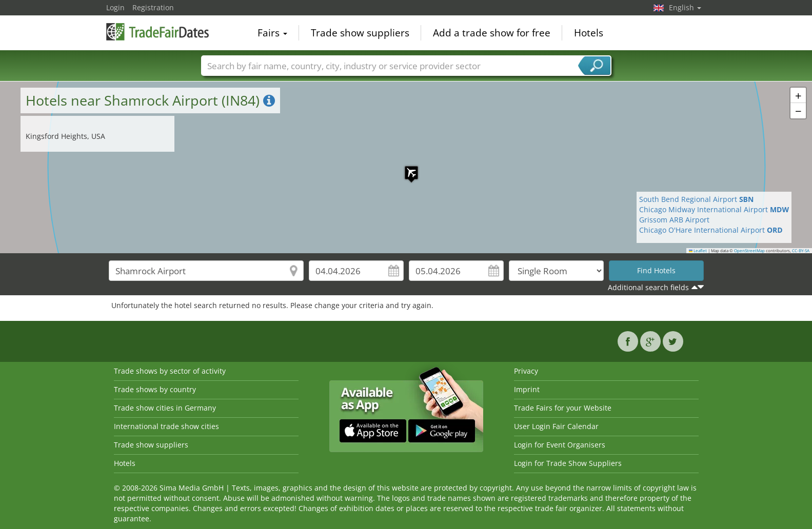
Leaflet (698, 251)
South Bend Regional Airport (697, 199)
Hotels (589, 33)
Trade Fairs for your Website (563, 408)
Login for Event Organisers (560, 445)
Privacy (526, 371)
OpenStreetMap (749, 251)
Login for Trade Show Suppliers (568, 463)
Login (115, 7)
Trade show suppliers (360, 33)
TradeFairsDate (157, 32)
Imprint (527, 389)
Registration (153, 7)
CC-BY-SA (801, 251)
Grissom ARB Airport (674, 220)
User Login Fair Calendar (556, 426)
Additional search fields (648, 287)
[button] (406, 168)
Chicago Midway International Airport (714, 209)
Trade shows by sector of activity (170, 371)
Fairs (272, 33)
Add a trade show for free (492, 33)
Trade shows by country (155, 389)
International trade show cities (166, 426)
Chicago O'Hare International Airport (711, 230)
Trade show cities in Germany (165, 408)
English (685, 7)
